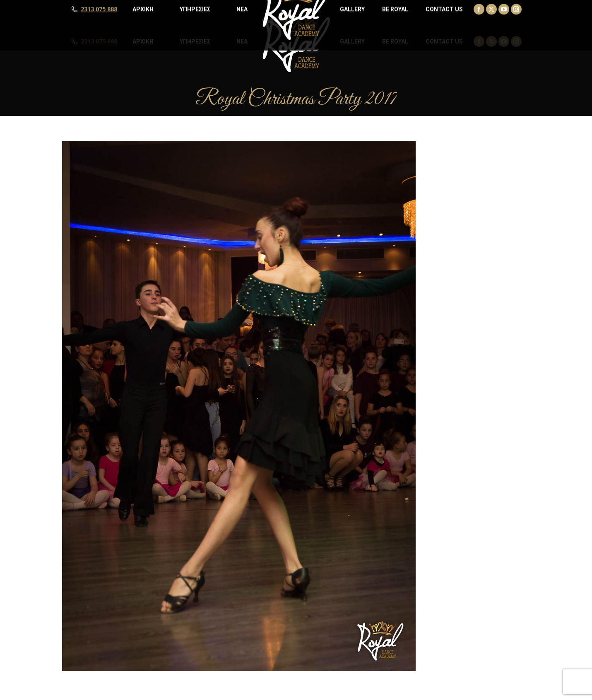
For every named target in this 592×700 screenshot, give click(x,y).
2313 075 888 (99, 41)
